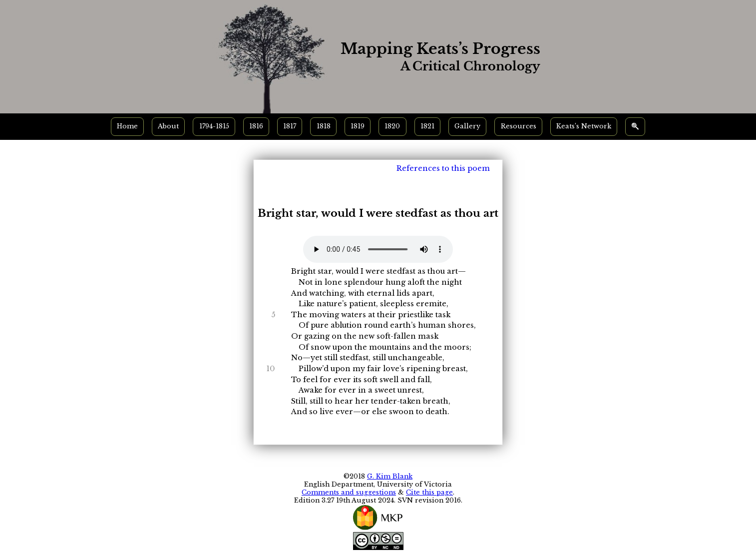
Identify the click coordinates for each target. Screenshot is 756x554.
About (168, 126)
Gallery (467, 126)
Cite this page (429, 492)
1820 (392, 126)
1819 (358, 126)
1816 (256, 126)
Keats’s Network (584, 126)
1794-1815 (214, 126)
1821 (427, 126)
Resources (519, 126)
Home (127, 126)
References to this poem (443, 168)
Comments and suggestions (349, 492)
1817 (290, 126)
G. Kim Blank (390, 476)
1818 (324, 126)
